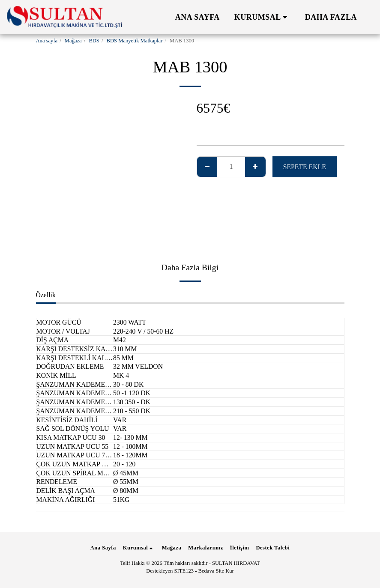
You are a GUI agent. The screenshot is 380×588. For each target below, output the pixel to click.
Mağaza (73, 41)
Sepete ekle (305, 167)
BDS (94, 41)
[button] (262, 17)
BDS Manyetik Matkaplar (135, 41)
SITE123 (184, 571)
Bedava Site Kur (216, 571)
